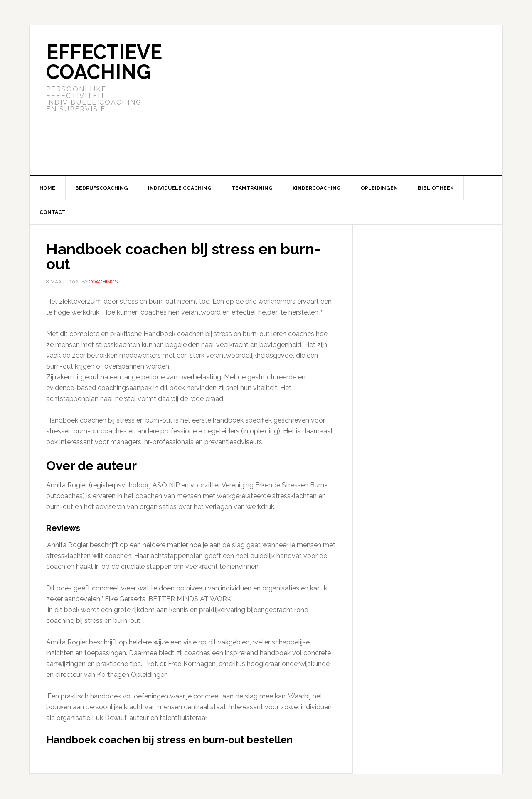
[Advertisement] (328, 100)
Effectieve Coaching (104, 62)
